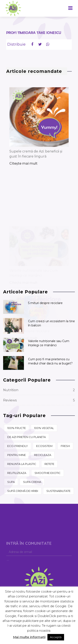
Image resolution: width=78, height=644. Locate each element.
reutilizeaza (17, 473)
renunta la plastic (22, 464)
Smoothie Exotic (48, 473)
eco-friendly (18, 446)
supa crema (32, 482)
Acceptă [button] (56, 637)
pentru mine (17, 455)
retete (49, 464)
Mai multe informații (29, 637)
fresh (65, 446)
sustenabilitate (58, 491)
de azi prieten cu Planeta (27, 437)
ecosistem (44, 446)
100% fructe (17, 428)
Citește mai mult (23, 192)
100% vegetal (44, 428)
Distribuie (16, 46)
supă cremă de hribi (23, 491)
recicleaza (43, 455)
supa (11, 482)
